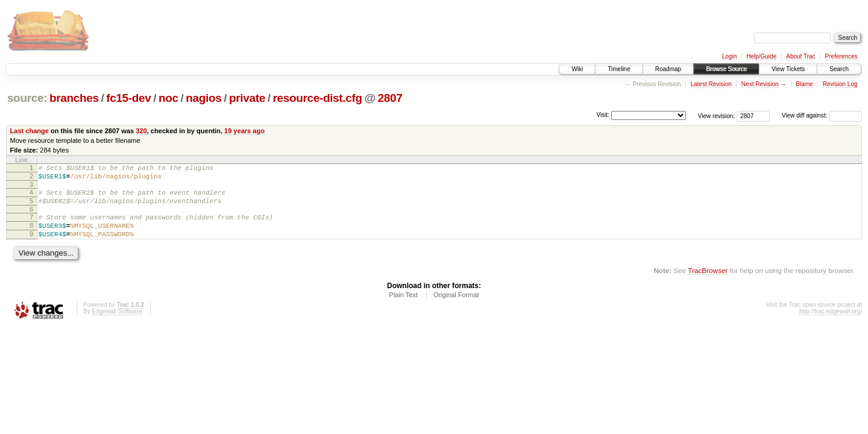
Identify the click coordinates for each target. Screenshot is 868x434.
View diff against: (822, 115)
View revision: (717, 115)
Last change (30, 131)
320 (141, 131)
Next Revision (760, 84)
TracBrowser (708, 283)
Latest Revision (711, 84)
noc (168, 98)
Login (729, 56)
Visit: (603, 115)
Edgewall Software (117, 324)
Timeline (619, 69)
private (247, 98)
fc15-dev (128, 98)
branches (74, 98)
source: (27, 98)
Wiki (577, 69)
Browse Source (726, 69)
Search (839, 69)
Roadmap (668, 69)
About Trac (800, 56)
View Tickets (788, 69)
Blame (804, 84)
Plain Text (403, 307)
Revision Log (840, 84)
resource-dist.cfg (317, 98)
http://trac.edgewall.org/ (831, 324)
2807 (390, 98)
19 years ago (244, 131)
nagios (203, 98)
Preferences (841, 56)
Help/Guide (761, 56)
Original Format (456, 307)
